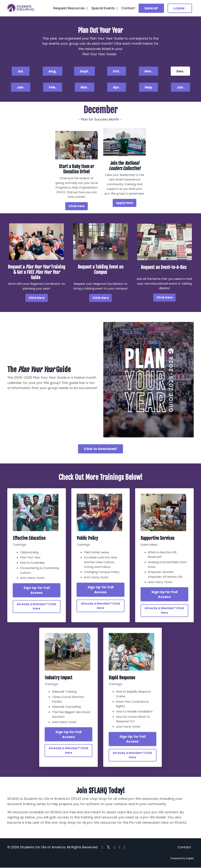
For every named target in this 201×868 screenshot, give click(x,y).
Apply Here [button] (125, 203)
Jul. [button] (21, 71)
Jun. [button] (180, 87)
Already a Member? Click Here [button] (37, 606)
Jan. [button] (21, 87)
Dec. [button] (180, 71)
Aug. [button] (53, 71)
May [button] (149, 87)
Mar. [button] (85, 87)
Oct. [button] (117, 71)
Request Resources (71, 8)
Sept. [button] (84, 71)
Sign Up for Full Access (37, 590)
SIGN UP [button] (151, 8)
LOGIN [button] (180, 8)
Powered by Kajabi (182, 859)
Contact (128, 8)
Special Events (105, 8)
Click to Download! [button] (100, 449)
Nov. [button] (148, 71)
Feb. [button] (53, 87)
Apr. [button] (117, 87)
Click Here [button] (77, 206)
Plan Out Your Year (100, 30)
